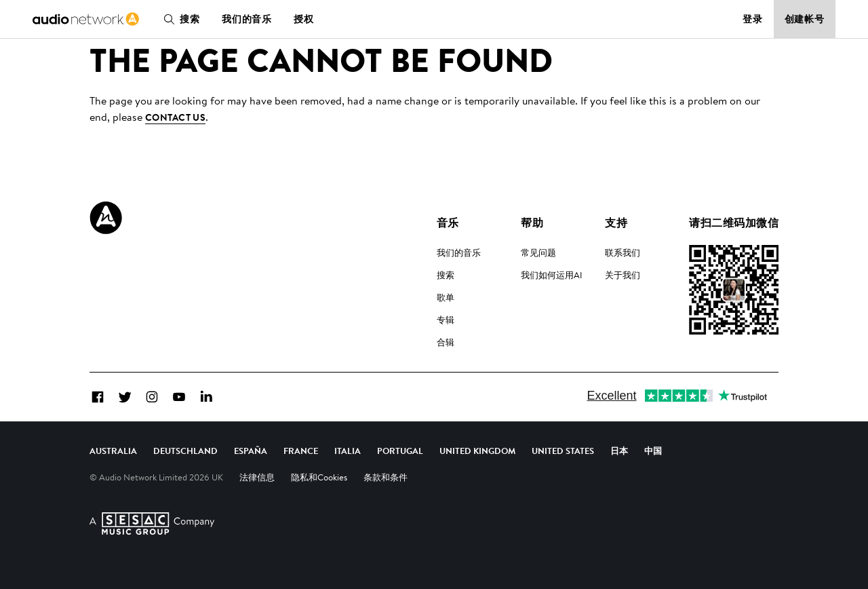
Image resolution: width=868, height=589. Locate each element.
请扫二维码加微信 (734, 223)
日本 (619, 451)
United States (563, 451)
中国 (653, 451)
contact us (175, 117)
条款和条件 (386, 477)
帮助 (532, 223)
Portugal (400, 451)
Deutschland (185, 451)
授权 (304, 19)
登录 (753, 19)
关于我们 (623, 275)
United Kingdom (477, 451)
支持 (616, 223)
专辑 (446, 320)
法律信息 (257, 477)
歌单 (446, 297)
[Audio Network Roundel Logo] (106, 218)
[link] (86, 19)
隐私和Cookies (319, 477)
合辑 (446, 342)
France (301, 451)
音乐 (448, 223)
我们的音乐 (247, 19)
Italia (348, 451)
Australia (113, 451)
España (251, 451)
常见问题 (538, 252)
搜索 (179, 19)
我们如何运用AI (552, 275)
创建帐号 (805, 19)
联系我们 (623, 252)
